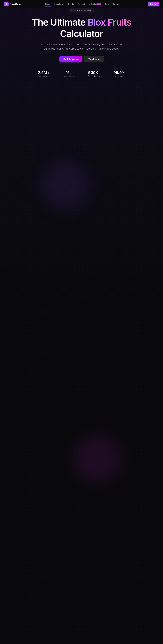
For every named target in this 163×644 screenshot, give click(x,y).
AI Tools (95, 4)
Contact (116, 4)
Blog (107, 4)
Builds (71, 4)
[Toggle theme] (145, 4)
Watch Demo (94, 59)
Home (48, 4)
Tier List (81, 4)
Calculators (59, 4)
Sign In (153, 4)
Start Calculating (71, 59)
